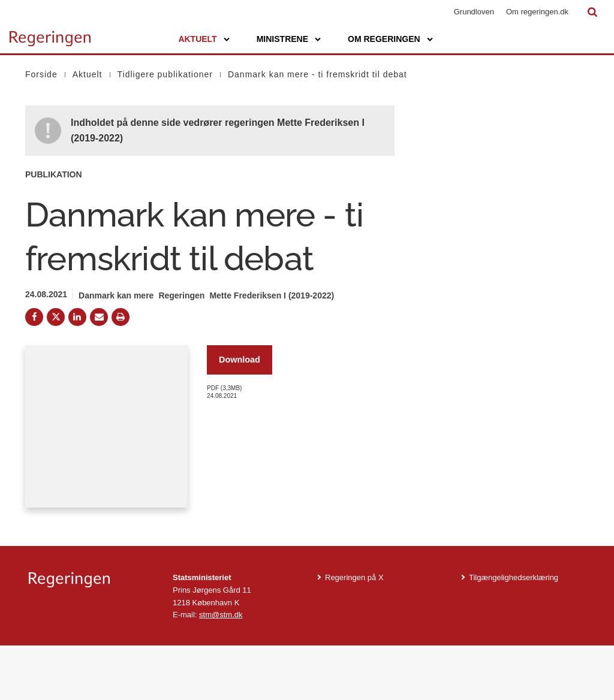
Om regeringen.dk (537, 12)
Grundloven (474, 12)
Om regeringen (384, 39)
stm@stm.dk (221, 669)
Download (240, 360)
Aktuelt (197, 39)
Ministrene (282, 39)
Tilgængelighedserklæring (514, 631)
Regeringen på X (354, 631)
